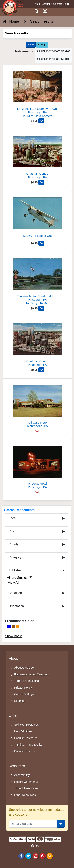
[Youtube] (35, 856)
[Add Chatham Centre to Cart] (41, 182)
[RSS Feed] (50, 856)
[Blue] (9, 626)
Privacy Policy (23, 688)
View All (13, 582)
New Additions (23, 731)
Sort (41, 45)
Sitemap (19, 701)
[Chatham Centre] (37, 156)
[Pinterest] (43, 856)
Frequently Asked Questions (32, 674)
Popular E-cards (24, 751)
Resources (17, 766)
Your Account (43, 4)
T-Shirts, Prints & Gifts (28, 745)
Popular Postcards (26, 738)
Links (13, 716)
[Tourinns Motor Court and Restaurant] (37, 280)
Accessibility (22, 775)
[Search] (37, 11)
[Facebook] (21, 856)
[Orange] (18, 626)
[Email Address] (33, 824)
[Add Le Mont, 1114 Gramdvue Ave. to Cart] (41, 121)
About (13, 658)
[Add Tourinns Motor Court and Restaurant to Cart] (41, 308)
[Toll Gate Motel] (37, 405)
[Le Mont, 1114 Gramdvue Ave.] (37, 93)
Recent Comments (26, 782)
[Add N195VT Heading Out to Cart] (41, 243)
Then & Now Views (26, 788)
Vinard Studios (17, 578)
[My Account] (45, 11)
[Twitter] (28, 856)
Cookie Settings (24, 694)
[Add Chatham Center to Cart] (41, 370)
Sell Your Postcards (27, 725)
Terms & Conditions (27, 681)
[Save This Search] (31, 45)
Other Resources (25, 795)
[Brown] (13, 626)
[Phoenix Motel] (37, 466)
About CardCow (24, 668)
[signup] (61, 824)
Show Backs (14, 636)
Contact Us (59, 4)
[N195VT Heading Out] (37, 217)
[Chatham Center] (37, 344)
